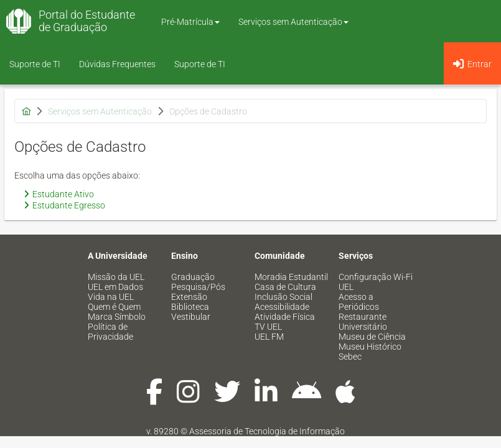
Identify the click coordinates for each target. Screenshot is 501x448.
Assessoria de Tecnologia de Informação (267, 431)
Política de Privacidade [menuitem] (110, 332)
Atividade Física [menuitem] (285, 317)
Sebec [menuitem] (350, 357)
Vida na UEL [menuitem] (111, 297)
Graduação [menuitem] (193, 277)
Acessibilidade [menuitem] (282, 307)
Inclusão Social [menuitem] (283, 297)
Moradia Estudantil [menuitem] (291, 277)
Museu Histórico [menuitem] (370, 347)
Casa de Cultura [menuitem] (285, 287)
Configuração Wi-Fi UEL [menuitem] (376, 282)
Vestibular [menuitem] (191, 317)
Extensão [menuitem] (189, 297)
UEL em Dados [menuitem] (115, 287)
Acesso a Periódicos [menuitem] (359, 302)
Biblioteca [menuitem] (190, 307)
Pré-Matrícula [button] (190, 22)
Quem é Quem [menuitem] (114, 307)
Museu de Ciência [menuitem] (372, 337)
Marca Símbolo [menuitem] (117, 317)
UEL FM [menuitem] (269, 337)
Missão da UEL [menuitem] (116, 277)
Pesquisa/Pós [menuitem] (198, 287)
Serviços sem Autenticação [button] (293, 22)
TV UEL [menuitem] (268, 327)
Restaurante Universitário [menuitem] (363, 322)
